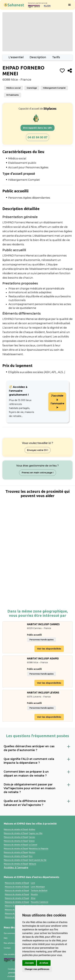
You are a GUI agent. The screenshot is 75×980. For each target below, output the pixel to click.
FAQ (6, 938)
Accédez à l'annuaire (16, 868)
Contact (7, 948)
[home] (13, 5)
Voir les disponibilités (49, 649)
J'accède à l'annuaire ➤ (57, 401)
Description (38, 57)
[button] (70, 5)
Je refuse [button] (44, 963)
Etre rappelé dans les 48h (37, 128)
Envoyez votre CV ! (38, 450)
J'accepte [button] (29, 963)
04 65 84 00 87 (37, 137)
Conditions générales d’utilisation (12, 973)
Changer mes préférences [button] (37, 969)
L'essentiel (16, 57)
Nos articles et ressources (15, 943)
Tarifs (56, 57)
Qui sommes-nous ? (12, 933)
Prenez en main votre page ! (38, 473)
